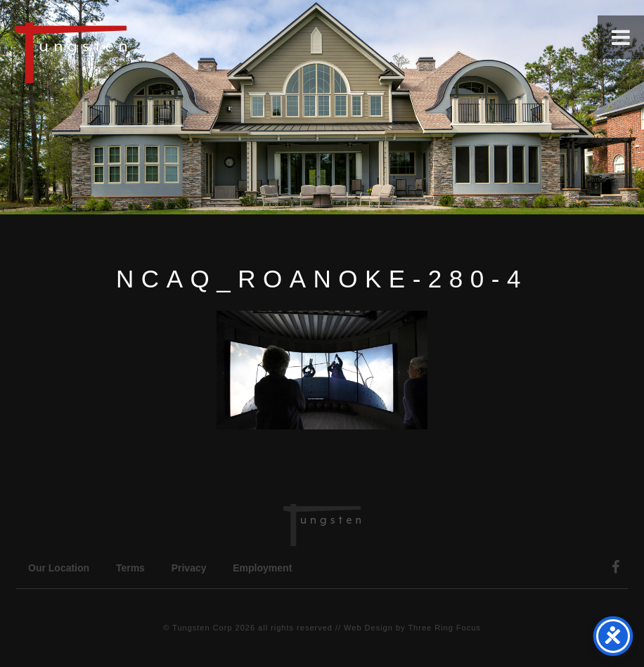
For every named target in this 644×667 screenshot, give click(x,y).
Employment (262, 568)
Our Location (59, 568)
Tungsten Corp (202, 628)
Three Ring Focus (444, 628)
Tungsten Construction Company (120, 52)
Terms (130, 568)
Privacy (189, 568)
